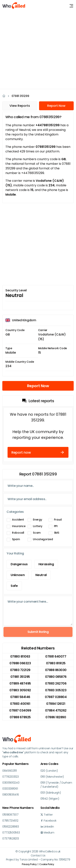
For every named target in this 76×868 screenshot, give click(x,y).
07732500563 (11, 833)
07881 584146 (20, 697)
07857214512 (10, 821)
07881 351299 (20, 96)
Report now (38, 452)
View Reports (20, 106)
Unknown (18, 575)
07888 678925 (20, 717)
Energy (37, 520)
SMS (57, 533)
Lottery (38, 526)
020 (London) (49, 771)
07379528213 (11, 839)
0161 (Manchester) (52, 777)
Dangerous (19, 564)
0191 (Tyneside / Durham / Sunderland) (56, 785)
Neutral (41, 575)
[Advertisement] (38, 49)
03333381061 (10, 789)
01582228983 (11, 827)
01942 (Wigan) (50, 799)
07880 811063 (20, 656)
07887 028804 (56, 697)
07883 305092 (20, 690)
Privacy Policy (29, 864)
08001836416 (11, 795)
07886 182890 (56, 717)
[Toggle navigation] (71, 6)
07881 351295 (20, 677)
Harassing (46, 564)
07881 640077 (56, 656)
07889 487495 (20, 683)
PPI (56, 526)
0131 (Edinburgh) (51, 793)
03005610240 (11, 783)
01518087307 (10, 815)
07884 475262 (56, 710)
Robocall (18, 533)
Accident (18, 520)
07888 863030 (56, 670)
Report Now (56, 106)
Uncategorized (43, 539)
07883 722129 (20, 670)
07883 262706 (56, 683)
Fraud (58, 520)
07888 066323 (20, 663)
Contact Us (38, 855)
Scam (37, 533)
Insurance (19, 526)
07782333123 (10, 777)
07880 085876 (56, 677)
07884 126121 (56, 704)
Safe (14, 586)
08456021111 (9, 771)
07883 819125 (56, 663)
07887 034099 (20, 710)
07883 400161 (20, 704)
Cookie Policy (47, 864)
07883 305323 (56, 690)
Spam (16, 539)
